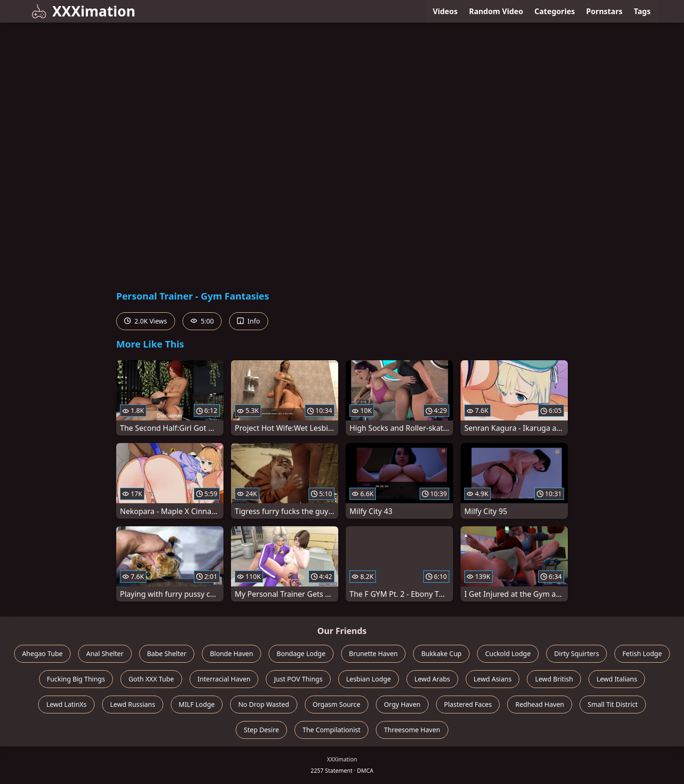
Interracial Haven (224, 679)
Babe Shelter (167, 653)
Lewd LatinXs (66, 704)
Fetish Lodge (642, 653)
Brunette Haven (374, 653)
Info (248, 321)
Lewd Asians (493, 679)
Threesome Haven (412, 730)
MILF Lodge (197, 704)
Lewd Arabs (432, 679)
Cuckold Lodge (508, 653)
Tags (642, 11)
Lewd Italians (617, 679)
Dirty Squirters (577, 653)
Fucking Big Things (76, 679)
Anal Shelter (105, 653)
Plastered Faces (468, 704)
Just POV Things (298, 679)
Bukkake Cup (441, 653)
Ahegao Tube (42, 653)
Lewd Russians (133, 704)
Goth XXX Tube (151, 679)
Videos (445, 11)
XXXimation (84, 11)
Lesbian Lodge (369, 679)
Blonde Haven (231, 653)
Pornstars (604, 11)
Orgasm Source (337, 704)
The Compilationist (331, 730)
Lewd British (554, 679)
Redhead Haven (540, 704)
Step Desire (261, 730)
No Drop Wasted (263, 704)
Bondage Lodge (301, 653)
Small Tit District (612, 704)
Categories (555, 11)
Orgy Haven (402, 704)
